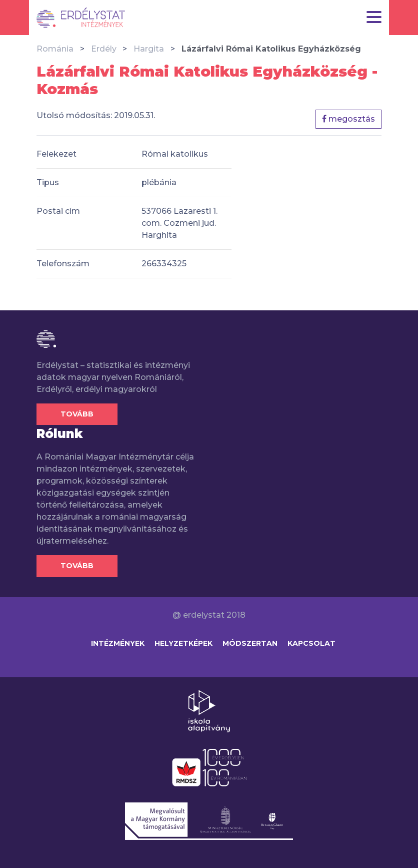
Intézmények (118, 643)
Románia (55, 49)
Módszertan (250, 643)
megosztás (348, 119)
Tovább (77, 414)
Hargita (149, 49)
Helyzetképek (183, 643)
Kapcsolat (311, 643)
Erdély (104, 49)
